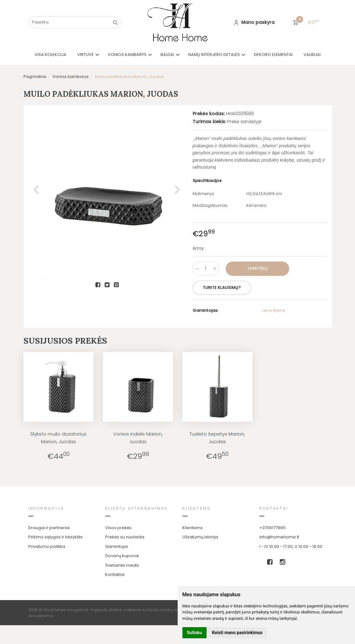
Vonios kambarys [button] (127, 55)
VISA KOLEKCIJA (51, 55)
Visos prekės (118, 528)
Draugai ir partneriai (49, 528)
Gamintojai (116, 546)
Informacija (46, 508)
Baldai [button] (167, 55)
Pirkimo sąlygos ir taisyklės (55, 537)
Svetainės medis (122, 565)
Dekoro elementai (273, 55)
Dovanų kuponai (122, 556)
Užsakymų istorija (200, 537)
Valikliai (312, 55)
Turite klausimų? (222, 287)
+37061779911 (272, 528)
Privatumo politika (47, 546)
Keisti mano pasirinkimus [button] (237, 633)
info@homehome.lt (279, 537)
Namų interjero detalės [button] (214, 55)
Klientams (197, 508)
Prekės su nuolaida (125, 537)
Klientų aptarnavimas (137, 508)
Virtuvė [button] (85, 55)
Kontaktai (115, 574)
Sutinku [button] (195, 633)
